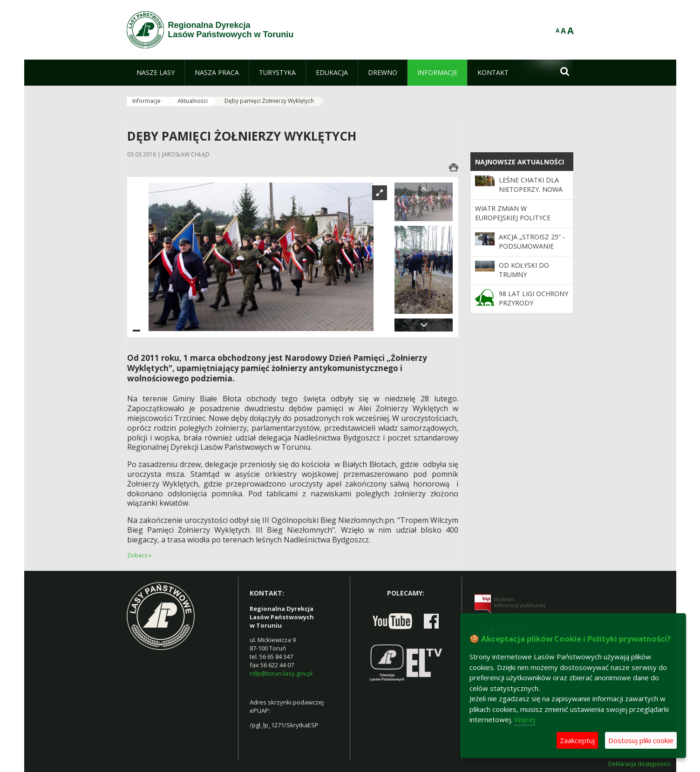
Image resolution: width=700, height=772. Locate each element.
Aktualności (193, 101)
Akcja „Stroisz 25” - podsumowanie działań (532, 246)
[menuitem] (156, 73)
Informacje (146, 101)
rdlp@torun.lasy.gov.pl (281, 673)
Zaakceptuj (577, 740)
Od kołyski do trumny (524, 270)
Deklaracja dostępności (639, 764)
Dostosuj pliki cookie (641, 740)
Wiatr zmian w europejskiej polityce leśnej (513, 218)
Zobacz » (139, 555)
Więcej (525, 719)
